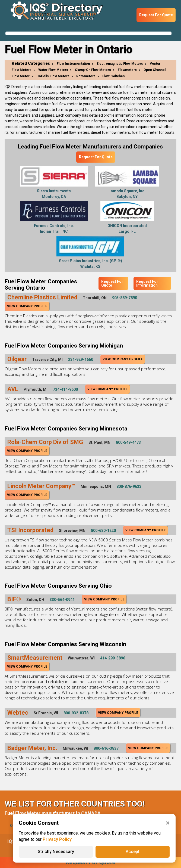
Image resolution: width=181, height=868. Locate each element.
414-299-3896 (113, 658)
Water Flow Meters (53, 70)
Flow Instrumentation (73, 64)
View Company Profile (27, 306)
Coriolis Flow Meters (53, 76)
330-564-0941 (62, 600)
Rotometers (86, 76)
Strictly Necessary (56, 852)
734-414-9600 (65, 389)
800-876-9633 (129, 486)
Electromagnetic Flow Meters (120, 64)
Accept (133, 852)
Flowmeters (127, 70)
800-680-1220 (103, 531)
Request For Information (147, 283)
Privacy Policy (57, 839)
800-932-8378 (76, 713)
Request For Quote (156, 15)
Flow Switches (114, 76)
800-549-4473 (128, 442)
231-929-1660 (81, 359)
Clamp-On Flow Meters (93, 70)
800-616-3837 (106, 748)
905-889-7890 (125, 298)
